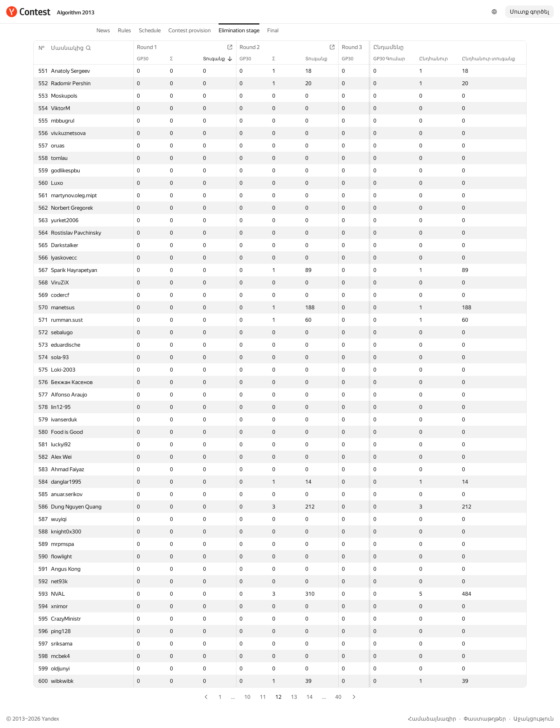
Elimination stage (239, 30)
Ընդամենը (392, 47)
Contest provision (190, 30)
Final (273, 30)
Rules (124, 30)
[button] (71, 48)
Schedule (150, 30)
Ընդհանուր (437, 59)
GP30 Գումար (393, 59)
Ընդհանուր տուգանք (493, 59)
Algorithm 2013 (76, 12)
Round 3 (356, 47)
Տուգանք (218, 59)
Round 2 (254, 47)
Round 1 (151, 47)
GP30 (147, 59)
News (103, 30)
